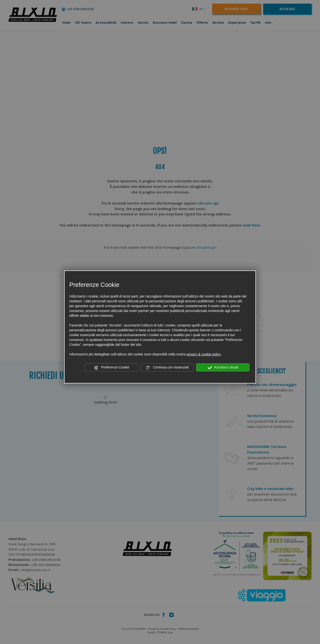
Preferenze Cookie (112, 368)
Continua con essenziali (167, 368)
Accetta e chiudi (223, 368)
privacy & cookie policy (204, 354)
